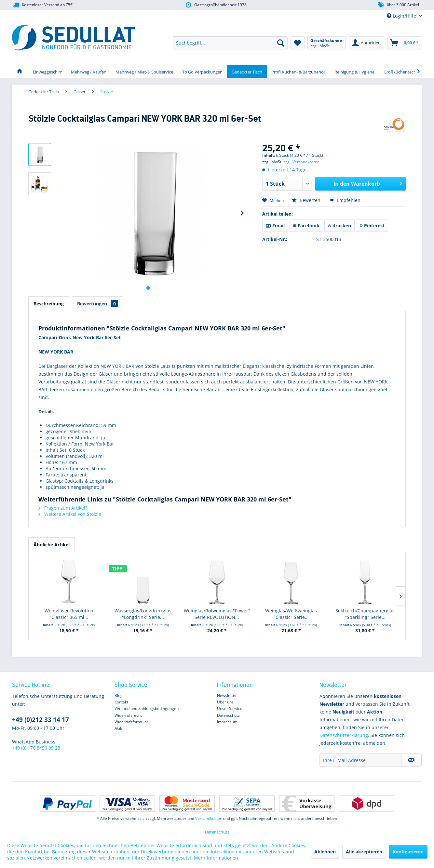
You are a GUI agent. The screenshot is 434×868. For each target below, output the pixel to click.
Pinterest (372, 226)
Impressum (227, 722)
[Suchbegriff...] (230, 43)
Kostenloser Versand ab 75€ (42, 5)
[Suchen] (281, 43)
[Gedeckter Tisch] (247, 71)
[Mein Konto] (366, 43)
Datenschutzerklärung (344, 735)
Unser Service (230, 708)
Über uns (225, 702)
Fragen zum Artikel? (63, 508)
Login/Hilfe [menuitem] (402, 16)
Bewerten (307, 200)
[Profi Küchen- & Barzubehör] (298, 71)
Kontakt (121, 702)
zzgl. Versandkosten (301, 162)
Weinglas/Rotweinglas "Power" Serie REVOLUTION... (217, 614)
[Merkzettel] (298, 43)
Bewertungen (98, 304)
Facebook (306, 226)
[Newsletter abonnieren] (411, 760)
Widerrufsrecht (128, 715)
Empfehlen (345, 200)
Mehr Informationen (216, 858)
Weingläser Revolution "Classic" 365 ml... (69, 614)
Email (275, 226)
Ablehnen (325, 852)
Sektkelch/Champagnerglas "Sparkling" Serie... (365, 614)
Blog (119, 695)
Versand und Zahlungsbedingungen (147, 708)
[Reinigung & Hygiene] (354, 71)
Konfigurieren (408, 852)
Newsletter (227, 695)
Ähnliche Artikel (52, 545)
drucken (339, 226)
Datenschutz (228, 715)
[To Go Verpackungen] (202, 71)
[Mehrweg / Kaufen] (89, 71)
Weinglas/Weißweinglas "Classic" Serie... (291, 614)
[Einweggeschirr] (47, 71)
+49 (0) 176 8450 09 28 (36, 748)
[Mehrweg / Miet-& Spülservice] (144, 71)
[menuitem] (230, 43)
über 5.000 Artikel (398, 5)
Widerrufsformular (131, 722)
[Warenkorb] (405, 43)
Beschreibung (49, 304)
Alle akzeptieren (364, 852)
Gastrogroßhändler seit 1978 (216, 5)
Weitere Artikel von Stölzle (70, 514)
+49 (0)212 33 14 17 (41, 720)
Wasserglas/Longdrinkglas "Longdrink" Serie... (143, 614)
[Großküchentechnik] (403, 71)
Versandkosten (209, 818)
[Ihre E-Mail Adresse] (360, 760)
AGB (119, 728)
